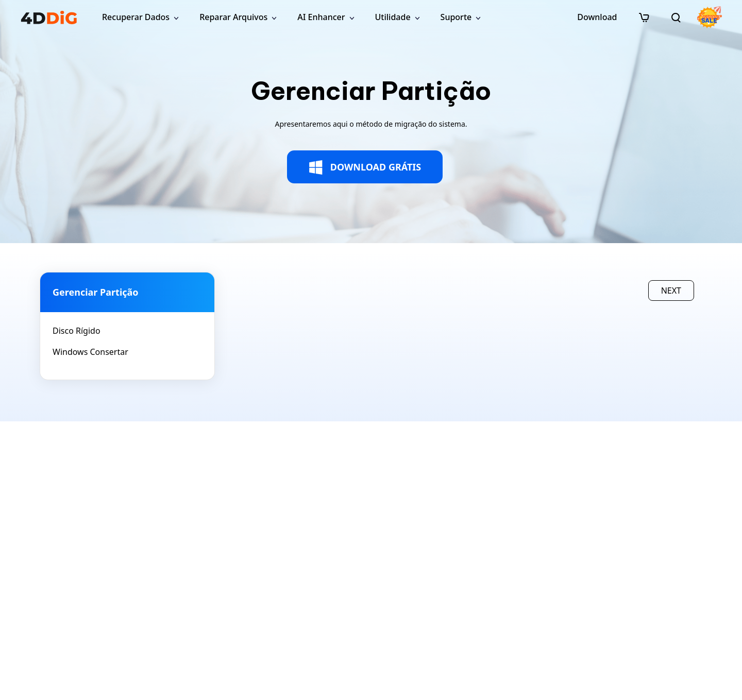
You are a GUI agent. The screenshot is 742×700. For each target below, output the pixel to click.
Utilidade (393, 17)
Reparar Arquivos (233, 17)
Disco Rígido (77, 331)
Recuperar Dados (136, 17)
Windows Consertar (90, 352)
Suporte (456, 17)
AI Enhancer (321, 17)
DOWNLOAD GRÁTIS (365, 167)
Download (597, 17)
